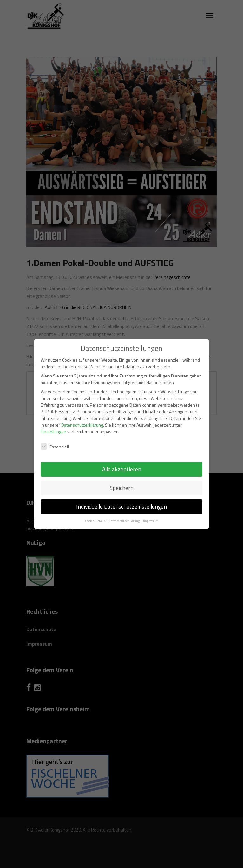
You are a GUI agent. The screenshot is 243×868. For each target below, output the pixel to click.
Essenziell (55, 440)
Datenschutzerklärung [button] (124, 514)
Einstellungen (53, 425)
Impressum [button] (151, 514)
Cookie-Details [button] (95, 514)
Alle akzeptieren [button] (122, 463)
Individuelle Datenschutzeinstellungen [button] (121, 500)
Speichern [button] (122, 482)
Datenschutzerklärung (82, 418)
